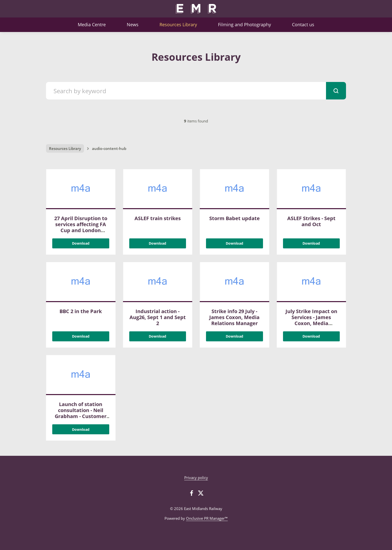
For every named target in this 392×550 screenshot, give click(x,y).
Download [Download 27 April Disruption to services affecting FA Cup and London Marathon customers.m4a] (81, 243)
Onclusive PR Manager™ (207, 518)
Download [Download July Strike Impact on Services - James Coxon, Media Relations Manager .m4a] (311, 336)
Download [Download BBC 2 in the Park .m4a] (81, 336)
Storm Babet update (234, 218)
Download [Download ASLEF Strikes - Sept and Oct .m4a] (311, 243)
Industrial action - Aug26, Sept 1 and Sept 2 (158, 317)
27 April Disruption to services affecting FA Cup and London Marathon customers (81, 227)
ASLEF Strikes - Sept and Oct (311, 221)
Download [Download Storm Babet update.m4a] (234, 243)
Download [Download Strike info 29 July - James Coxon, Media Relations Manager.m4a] (234, 336)
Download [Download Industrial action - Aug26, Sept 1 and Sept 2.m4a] (157, 336)
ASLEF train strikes (158, 218)
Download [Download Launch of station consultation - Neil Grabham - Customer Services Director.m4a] (81, 429)
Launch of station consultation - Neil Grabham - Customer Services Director (81, 413)
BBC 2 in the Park (81, 311)
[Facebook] (191, 493)
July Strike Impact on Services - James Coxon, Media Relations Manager (311, 320)
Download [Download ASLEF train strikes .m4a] (157, 243)
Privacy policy (196, 478)
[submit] (336, 91)
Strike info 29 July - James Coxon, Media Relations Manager (234, 317)
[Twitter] (201, 493)
